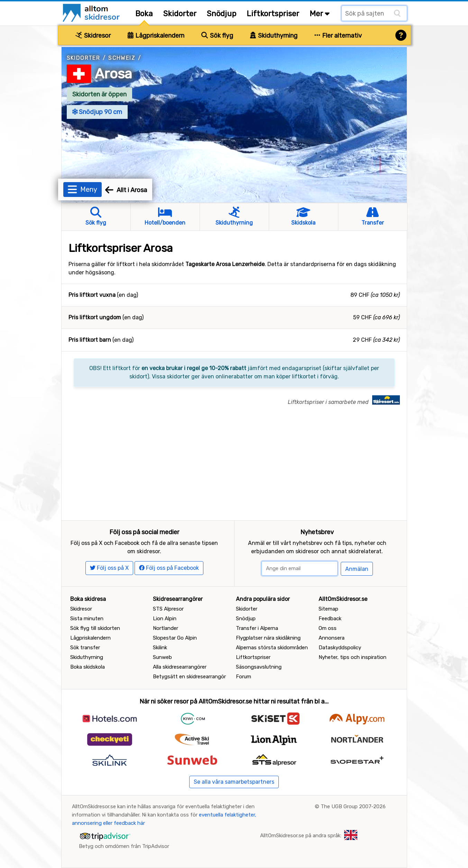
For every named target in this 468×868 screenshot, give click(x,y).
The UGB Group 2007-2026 (353, 806)
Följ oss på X (109, 568)
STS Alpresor (168, 609)
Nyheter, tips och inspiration (352, 657)
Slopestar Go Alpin (175, 638)
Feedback (330, 619)
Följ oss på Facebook (169, 568)
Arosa (113, 74)
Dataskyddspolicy (340, 648)
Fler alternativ (338, 36)
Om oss (328, 628)
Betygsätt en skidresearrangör (189, 677)
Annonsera (332, 638)
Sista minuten (87, 619)
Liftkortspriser (273, 14)
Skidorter (180, 14)
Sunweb (162, 657)
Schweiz (122, 58)
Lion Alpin (165, 619)
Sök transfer (85, 648)
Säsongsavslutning (259, 667)
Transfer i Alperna (257, 628)
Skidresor (93, 36)
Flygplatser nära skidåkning (268, 638)
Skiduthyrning (274, 36)
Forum (244, 677)
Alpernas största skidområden (272, 648)
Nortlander (166, 628)
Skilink (160, 648)
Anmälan (357, 569)
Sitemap (328, 609)
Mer (320, 14)
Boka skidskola (88, 667)
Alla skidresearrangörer (180, 667)
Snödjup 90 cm (97, 112)
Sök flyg (217, 36)
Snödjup (222, 14)
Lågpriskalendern (156, 36)
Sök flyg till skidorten (95, 628)
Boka (144, 14)
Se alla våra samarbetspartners (234, 782)
